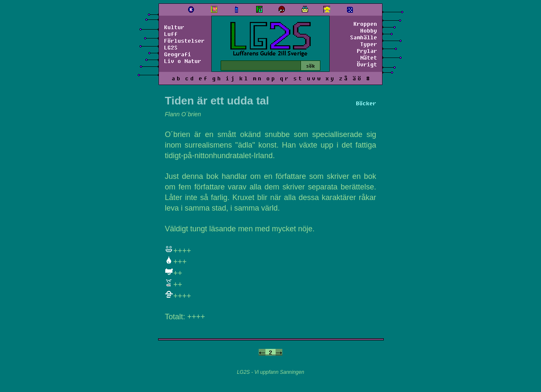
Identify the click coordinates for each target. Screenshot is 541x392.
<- (262, 352)
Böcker (366, 103)
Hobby (369, 30)
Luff (171, 34)
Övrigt (367, 64)
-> (279, 352)
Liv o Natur (183, 61)
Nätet (369, 58)
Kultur (174, 27)
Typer (369, 44)
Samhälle (363, 37)
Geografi (178, 54)
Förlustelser (184, 41)
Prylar (367, 51)
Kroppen (365, 24)
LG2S (171, 47)
